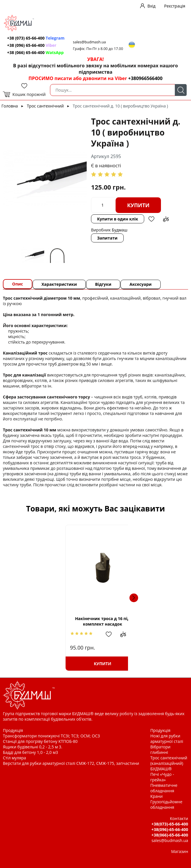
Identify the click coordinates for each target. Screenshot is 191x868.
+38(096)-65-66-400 (170, 829)
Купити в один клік (118, 219)
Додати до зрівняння (166, 219)
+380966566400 (145, 78)
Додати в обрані (151, 219)
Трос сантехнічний (45, 106)
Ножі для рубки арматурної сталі (167, 739)
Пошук (181, 90)
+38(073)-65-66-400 (170, 824)
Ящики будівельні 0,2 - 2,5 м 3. (33, 747)
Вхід (151, 6)
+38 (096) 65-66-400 (32, 45)
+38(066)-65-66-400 (170, 835)
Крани (156, 796)
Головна (10, 106)
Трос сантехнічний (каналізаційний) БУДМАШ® (169, 763)
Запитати (107, 238)
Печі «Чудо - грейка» (162, 777)
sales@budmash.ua (90, 42)
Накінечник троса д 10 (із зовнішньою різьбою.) (137, 621)
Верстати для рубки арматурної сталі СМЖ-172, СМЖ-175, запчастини (71, 763)
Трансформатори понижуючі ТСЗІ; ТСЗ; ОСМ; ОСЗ (51, 736)
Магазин (180, 851)
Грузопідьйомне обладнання (166, 804)
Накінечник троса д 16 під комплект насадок (54, 621)
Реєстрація (175, 6)
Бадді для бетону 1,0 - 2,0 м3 (30, 752)
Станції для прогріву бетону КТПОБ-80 (40, 741)
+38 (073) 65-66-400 (36, 38)
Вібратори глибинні (160, 750)
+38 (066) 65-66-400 (36, 52)
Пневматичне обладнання (164, 788)
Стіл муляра (14, 758)
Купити (138, 205)
